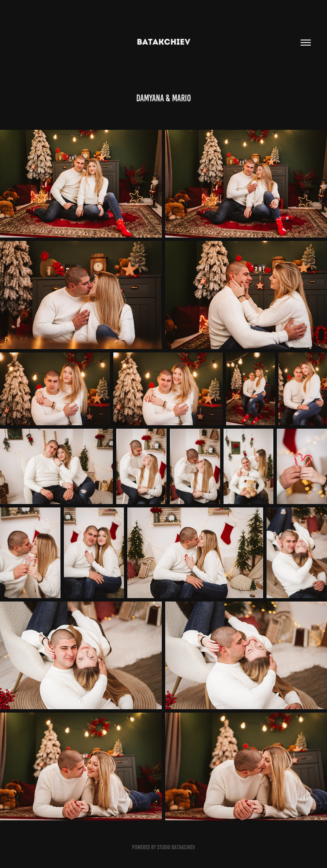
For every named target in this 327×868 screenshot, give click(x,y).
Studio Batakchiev (176, 847)
